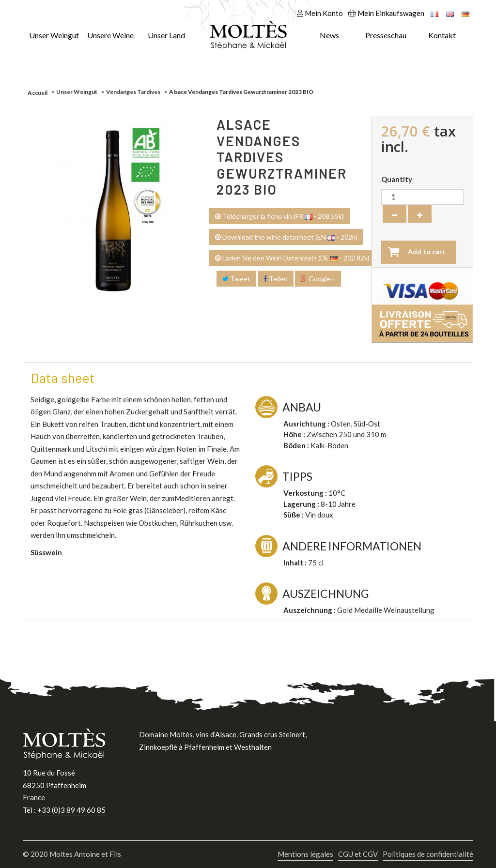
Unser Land (166, 35)
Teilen (276, 279)
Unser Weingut (54, 35)
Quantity (397, 179)
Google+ (318, 279)
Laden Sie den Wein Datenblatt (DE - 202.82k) (292, 258)
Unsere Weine (110, 35)
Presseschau (386, 35)
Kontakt (442, 35)
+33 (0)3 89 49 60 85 (71, 810)
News (329, 35)
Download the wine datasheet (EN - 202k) (286, 237)
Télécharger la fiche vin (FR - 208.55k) (279, 216)
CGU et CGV (358, 854)
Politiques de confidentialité (428, 854)
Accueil (38, 93)
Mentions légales (305, 854)
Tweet (236, 279)
